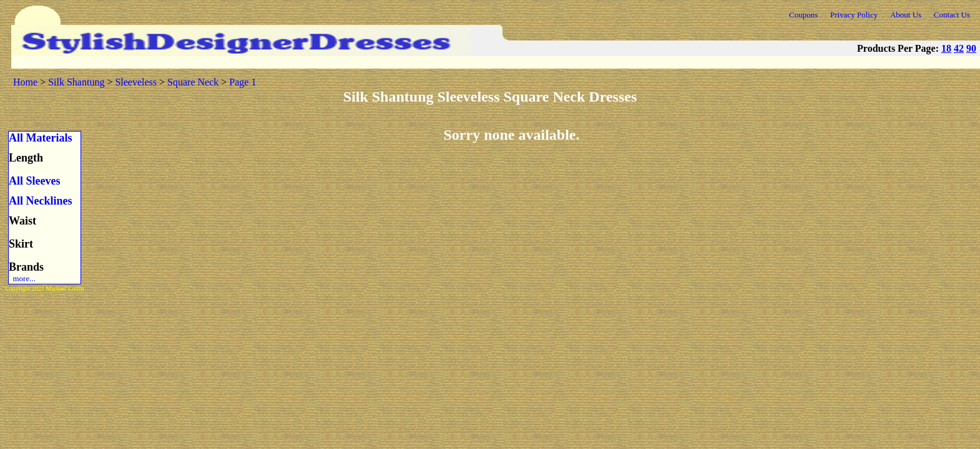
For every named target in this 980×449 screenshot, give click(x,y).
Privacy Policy (854, 15)
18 (946, 48)
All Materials (40, 138)
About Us (906, 15)
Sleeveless (136, 82)
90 (971, 48)
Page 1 (243, 82)
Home (25, 82)
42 (959, 48)
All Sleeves (35, 181)
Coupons (803, 15)
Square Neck (193, 82)
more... (22, 278)
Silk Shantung (76, 82)
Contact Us (952, 15)
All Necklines (41, 201)
